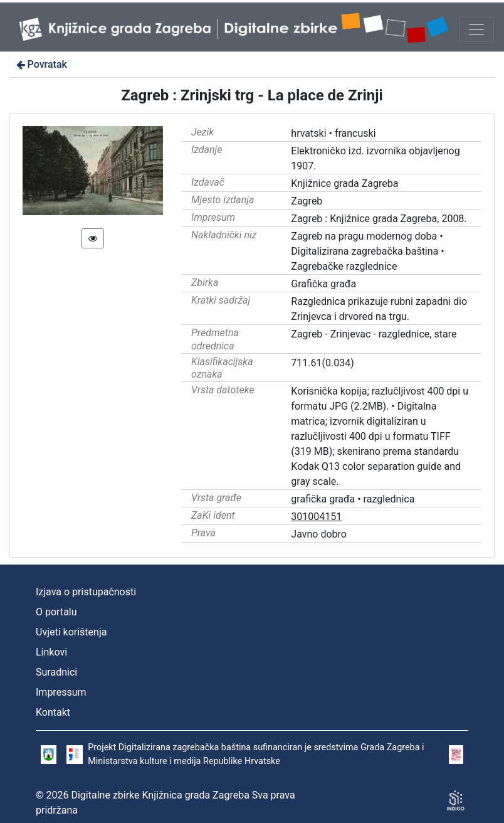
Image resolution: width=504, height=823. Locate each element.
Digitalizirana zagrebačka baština (365, 251)
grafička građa (323, 499)
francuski (355, 133)
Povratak (41, 64)
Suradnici (56, 672)
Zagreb (307, 201)
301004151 (316, 517)
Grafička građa (323, 284)
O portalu (56, 612)
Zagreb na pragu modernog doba (364, 236)
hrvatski (308, 133)
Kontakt (53, 712)
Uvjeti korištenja (71, 632)
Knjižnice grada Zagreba (344, 183)
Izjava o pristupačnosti (86, 592)
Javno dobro (319, 534)
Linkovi (51, 652)
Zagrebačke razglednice (344, 266)
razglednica (389, 499)
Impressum (61, 692)
